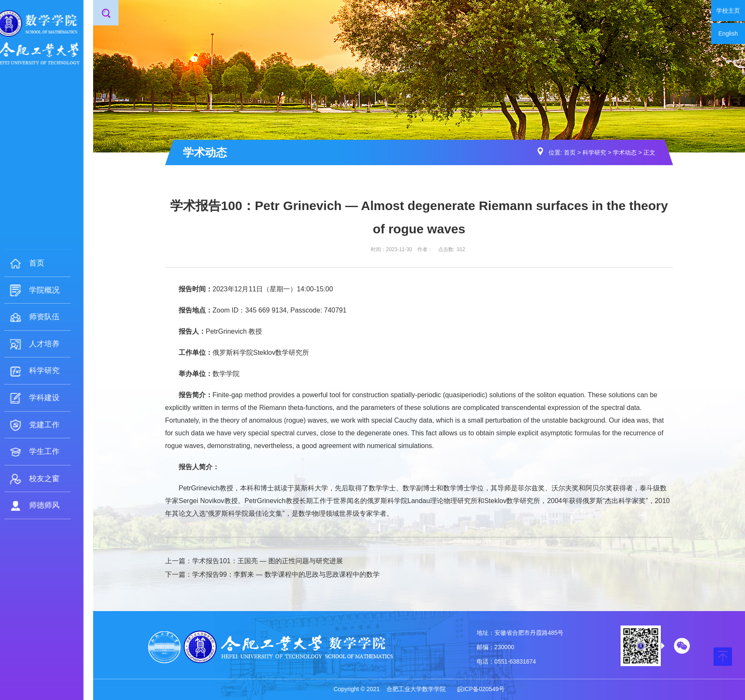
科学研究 (594, 152)
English (728, 33)
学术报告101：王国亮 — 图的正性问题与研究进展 (268, 561)
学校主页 (728, 11)
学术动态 (625, 152)
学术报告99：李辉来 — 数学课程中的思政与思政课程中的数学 (286, 574)
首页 (570, 152)
